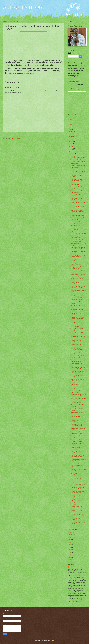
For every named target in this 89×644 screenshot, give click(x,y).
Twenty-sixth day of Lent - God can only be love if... (78, 326)
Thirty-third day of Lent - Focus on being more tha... (78, 237)
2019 (71, 535)
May (72, 149)
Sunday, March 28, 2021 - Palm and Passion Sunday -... (78, 207)
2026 (71, 117)
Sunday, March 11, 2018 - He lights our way (77, 380)
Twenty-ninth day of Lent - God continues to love (78, 268)
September (73, 139)
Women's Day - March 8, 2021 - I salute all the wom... (78, 444)
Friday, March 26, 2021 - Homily (78, 233)
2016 (71, 542)
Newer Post (7, 135)
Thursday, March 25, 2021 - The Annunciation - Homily (78, 248)
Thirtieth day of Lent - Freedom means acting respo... (78, 256)
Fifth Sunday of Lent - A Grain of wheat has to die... (78, 291)
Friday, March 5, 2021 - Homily (78, 485)
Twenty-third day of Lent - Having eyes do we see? (77, 349)
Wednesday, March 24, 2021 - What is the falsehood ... (77, 264)
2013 (71, 550)
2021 (71, 129)
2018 (71, 537)
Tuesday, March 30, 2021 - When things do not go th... (78, 192)
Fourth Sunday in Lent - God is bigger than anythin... (78, 372)
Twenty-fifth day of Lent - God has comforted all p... (78, 337)
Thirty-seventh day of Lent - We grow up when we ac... (78, 172)
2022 (71, 127)
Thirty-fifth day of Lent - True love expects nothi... (77, 195)
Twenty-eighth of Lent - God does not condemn (77, 279)
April (72, 151)
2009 (71, 560)
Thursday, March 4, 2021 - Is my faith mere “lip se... (78, 500)
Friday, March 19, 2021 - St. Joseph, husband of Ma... (77, 314)
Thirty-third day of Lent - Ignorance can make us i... (77, 230)
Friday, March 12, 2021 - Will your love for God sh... (77, 402)
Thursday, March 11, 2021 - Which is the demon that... (77, 413)
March (72, 154)
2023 (71, 124)
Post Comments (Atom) (15, 138)
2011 (71, 555)
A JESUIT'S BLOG (23, 7)
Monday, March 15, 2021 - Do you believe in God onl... (77, 368)
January (73, 529)
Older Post (61, 135)
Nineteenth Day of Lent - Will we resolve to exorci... (78, 406)
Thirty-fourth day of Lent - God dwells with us (78, 219)
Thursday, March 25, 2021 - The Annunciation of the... (78, 252)
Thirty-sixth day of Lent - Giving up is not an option (78, 184)
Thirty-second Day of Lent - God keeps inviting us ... (78, 244)
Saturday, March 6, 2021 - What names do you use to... (78, 478)
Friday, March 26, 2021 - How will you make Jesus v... (77, 240)
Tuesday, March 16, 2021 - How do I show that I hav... (78, 357)
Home (34, 135)
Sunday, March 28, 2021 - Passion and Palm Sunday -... (78, 211)
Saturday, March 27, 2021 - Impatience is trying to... (77, 226)
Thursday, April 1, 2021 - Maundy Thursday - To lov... (78, 164)
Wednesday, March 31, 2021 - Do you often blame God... (78, 180)
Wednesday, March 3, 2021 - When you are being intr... (77, 511)
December (73, 132)
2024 (71, 122)
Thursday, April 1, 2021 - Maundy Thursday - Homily (78, 161)
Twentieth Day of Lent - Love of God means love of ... (78, 395)
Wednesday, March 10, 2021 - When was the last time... (77, 425)
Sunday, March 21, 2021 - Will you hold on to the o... (78, 299)
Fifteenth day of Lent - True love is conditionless (78, 470)
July (72, 144)
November (73, 134)
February (73, 527)
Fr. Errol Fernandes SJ (75, 567)
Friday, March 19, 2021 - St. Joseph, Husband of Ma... (77, 318)
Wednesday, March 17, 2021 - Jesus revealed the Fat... (77, 345)
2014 (71, 547)
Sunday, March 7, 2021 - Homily (78, 463)
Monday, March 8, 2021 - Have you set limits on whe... (78, 456)
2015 (71, 545)
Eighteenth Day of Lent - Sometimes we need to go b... (78, 417)
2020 (71, 532)
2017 (71, 540)
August (73, 141)
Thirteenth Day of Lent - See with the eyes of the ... (77, 492)
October (73, 137)
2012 (71, 552)
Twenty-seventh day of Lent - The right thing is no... (77, 310)
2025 (71, 120)
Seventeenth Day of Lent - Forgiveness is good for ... (77, 433)
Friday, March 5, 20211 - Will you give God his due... (77, 488)
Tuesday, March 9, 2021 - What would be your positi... (78, 441)
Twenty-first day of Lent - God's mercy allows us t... (78, 384)
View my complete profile (74, 604)
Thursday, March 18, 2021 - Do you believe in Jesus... (78, 333)
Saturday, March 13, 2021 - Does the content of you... (78, 392)
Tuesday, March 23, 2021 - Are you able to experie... (78, 275)
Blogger (52, 641)
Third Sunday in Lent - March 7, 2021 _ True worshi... (78, 460)
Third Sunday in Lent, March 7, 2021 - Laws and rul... (78, 466)
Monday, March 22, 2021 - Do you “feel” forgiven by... (77, 287)
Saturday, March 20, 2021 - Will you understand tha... (78, 306)
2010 (71, 557)
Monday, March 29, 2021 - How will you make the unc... (78, 203)
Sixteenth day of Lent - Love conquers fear (77, 448)
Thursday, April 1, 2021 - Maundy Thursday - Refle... (77, 168)
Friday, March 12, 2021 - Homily (78, 399)
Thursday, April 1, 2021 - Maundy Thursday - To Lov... (78, 157)
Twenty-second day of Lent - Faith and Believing (77, 361)
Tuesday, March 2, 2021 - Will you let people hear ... (77, 523)
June (72, 146)
